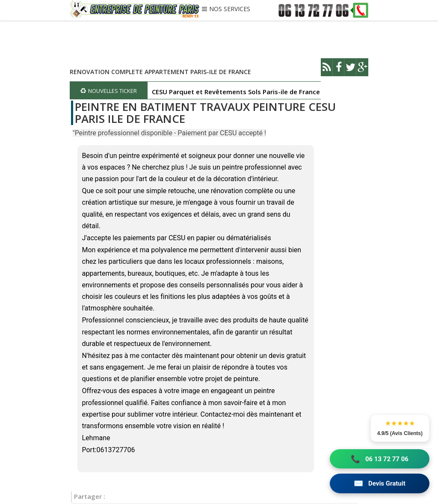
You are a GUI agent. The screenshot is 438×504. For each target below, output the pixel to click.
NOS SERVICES (230, 9)
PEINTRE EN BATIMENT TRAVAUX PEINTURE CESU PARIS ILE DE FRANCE (205, 113)
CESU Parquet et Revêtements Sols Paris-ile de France (236, 92)
